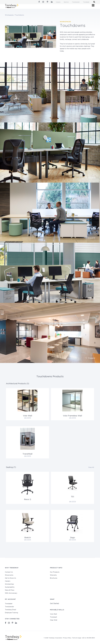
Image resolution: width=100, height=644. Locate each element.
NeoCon (66, 2)
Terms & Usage (77, 638)
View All (91, 467)
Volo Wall (53, 614)
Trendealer (86, 2)
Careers (58, 2)
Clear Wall (54, 620)
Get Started (54, 604)
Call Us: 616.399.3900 (88, 638)
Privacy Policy (67, 638)
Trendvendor (76, 2)
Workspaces (9, 15)
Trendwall (53, 617)
